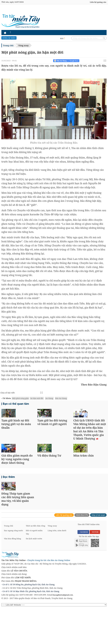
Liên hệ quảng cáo (98, 2)
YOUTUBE (95, 568)
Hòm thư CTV (82, 550)
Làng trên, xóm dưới (57, 566)
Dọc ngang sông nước (13, 566)
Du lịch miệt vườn (34, 574)
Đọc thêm (8, 501)
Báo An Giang (61, 398)
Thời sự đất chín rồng (36, 561)
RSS (62, 38)
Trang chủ (8, 45)
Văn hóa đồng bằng (12, 574)
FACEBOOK (83, 568)
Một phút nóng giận (20, 398)
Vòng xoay (23, 45)
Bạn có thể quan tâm (15, 404)
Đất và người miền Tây (34, 568)
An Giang (49, 398)
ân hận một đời (37, 398)
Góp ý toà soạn (98, 550)
